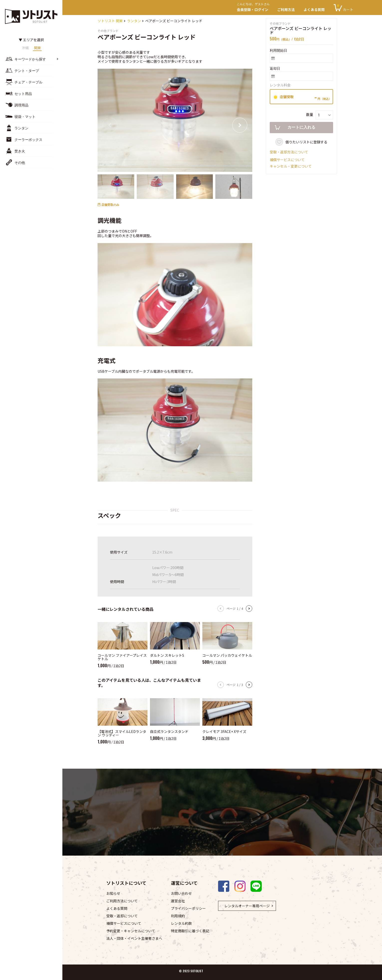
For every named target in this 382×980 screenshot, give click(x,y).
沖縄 (25, 48)
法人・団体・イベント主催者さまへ (134, 938)
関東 (37, 48)
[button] (240, 125)
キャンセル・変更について (291, 166)
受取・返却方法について (289, 152)
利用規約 (178, 916)
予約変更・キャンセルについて (131, 931)
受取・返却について (122, 916)
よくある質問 (314, 9)
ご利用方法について (122, 901)
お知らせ (113, 893)
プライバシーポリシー (188, 908)
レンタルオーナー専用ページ (247, 906)
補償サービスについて (287, 160)
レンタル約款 (181, 923)
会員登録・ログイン (255, 8)
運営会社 (178, 901)
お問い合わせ (181, 893)
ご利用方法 (286, 9)
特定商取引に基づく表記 (190, 931)
